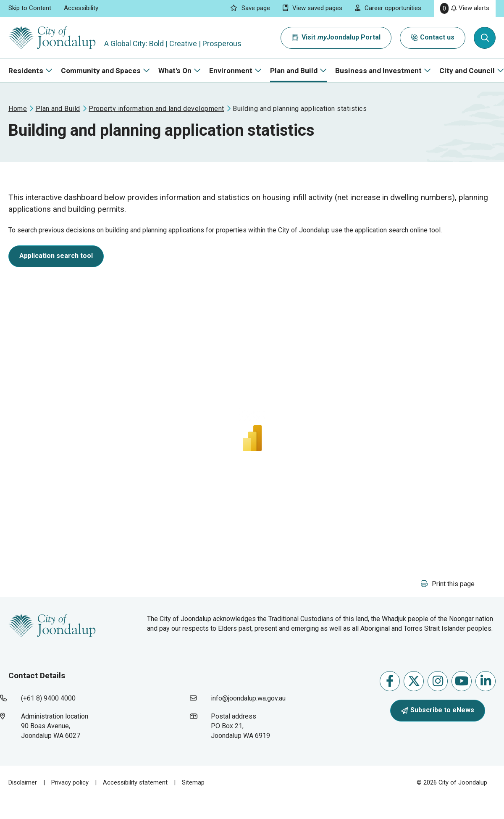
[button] (448, 584)
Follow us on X (414, 681)
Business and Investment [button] (378, 71)
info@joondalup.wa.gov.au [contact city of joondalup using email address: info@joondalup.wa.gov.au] (248, 698)
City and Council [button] (467, 71)
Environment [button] (231, 71)
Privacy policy (70, 782)
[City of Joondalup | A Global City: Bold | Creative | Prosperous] (52, 38)
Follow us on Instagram (438, 681)
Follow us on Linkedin (486, 681)
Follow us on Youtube (462, 681)
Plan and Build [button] (294, 71)
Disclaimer (23, 782)
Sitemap (193, 782)
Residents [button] (26, 71)
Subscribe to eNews (438, 710)
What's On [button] (175, 71)
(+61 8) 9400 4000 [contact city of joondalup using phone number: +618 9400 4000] (48, 698)
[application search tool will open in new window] (56, 258)
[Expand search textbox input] (485, 38)
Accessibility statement (135, 782)
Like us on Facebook (390, 681)
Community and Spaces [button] (101, 71)
